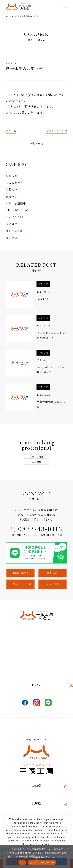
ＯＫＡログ (13, 189)
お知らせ (12, 176)
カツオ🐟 (12, 238)
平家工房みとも (18, 7)
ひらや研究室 (14, 231)
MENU (36, 685)
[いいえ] (68, 856)
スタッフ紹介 (37, 456)
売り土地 (11, 131)
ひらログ (12, 196)
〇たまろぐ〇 (14, 217)
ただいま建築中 (16, 203)
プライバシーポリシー (42, 863)
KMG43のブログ (17, 210)
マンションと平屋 (57, 131)
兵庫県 (37, 803)
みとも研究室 (14, 183)
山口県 (37, 786)
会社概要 (36, 462)
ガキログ (12, 224)
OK (22, 863)
